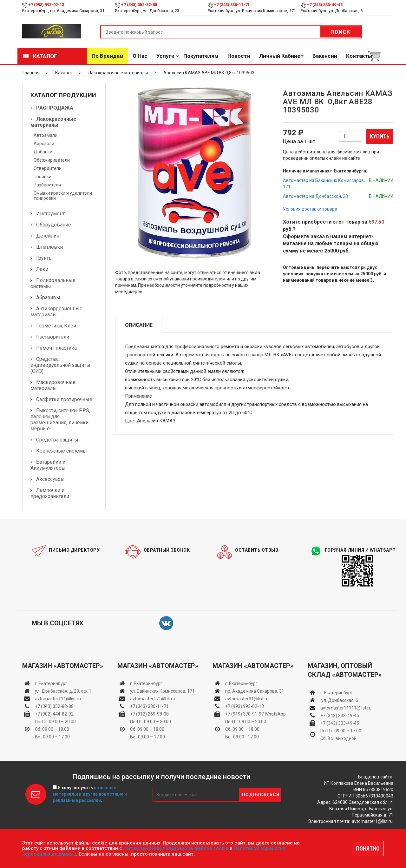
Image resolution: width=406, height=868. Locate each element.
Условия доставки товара (310, 209)
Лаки (42, 269)
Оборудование (54, 225)
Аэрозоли (44, 144)
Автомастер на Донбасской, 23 (315, 196)
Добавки (43, 152)
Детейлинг (49, 236)
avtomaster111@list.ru (58, 699)
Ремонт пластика (56, 348)
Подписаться (261, 795)
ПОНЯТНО (368, 848)
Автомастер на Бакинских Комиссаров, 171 (324, 184)
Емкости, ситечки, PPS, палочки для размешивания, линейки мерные (60, 420)
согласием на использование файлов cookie (176, 848)
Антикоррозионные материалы (56, 312)
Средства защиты (57, 440)
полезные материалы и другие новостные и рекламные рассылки (90, 794)
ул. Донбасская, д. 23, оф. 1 (63, 691)
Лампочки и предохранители (50, 493)
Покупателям (201, 56)
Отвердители (48, 168)
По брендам (108, 56)
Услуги (165, 56)
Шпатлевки (49, 247)
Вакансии (325, 56)
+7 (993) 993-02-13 (245, 706)
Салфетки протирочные (64, 399)
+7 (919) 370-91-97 (245, 714)
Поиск (341, 32)
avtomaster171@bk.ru (153, 699)
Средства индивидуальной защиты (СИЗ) (60, 365)
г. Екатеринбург (52, 683)
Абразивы (48, 297)
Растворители (53, 337)
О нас (140, 56)
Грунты (45, 258)
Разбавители (47, 185)
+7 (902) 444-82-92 (54, 714)
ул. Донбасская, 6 (339, 700)
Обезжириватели (52, 160)
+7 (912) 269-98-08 (149, 714)
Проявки (43, 177)
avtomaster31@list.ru (247, 699)
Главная (31, 73)
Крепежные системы (62, 451)
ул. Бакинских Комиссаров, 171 (162, 691)
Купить (380, 136)
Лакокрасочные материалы (118, 73)
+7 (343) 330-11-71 (232, 5)
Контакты (359, 56)
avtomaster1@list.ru (372, 821)
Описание (139, 325)
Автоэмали (46, 135)
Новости (239, 56)
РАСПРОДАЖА (55, 108)
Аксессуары (50, 479)
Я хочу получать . (90, 794)
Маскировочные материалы (53, 385)
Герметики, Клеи (56, 326)
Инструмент (50, 214)
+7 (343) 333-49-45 (325, 5)
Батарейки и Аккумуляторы (48, 465)
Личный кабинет (281, 56)
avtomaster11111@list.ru (346, 708)
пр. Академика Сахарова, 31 (255, 691)
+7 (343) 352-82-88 (139, 5)
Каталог (40, 56)
